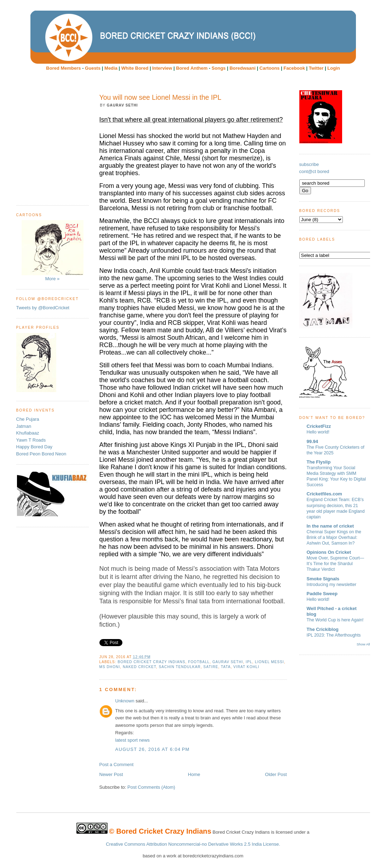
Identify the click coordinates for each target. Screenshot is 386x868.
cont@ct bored (314, 171)
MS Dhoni (110, 667)
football (199, 662)
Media (111, 68)
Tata (226, 667)
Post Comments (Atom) (151, 787)
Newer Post (111, 774)
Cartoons (269, 68)
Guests (93, 68)
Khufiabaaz (28, 433)
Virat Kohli (246, 667)
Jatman (24, 426)
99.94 (313, 441)
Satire (211, 667)
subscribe (309, 164)
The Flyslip (319, 462)
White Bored (135, 68)
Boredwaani (243, 68)
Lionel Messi (270, 662)
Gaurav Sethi (228, 662)
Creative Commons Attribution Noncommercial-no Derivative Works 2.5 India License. (193, 844)
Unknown (125, 701)
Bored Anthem (192, 68)
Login (333, 68)
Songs (219, 68)
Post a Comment (117, 764)
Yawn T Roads (31, 440)
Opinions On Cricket (329, 552)
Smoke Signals (323, 579)
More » (53, 251)
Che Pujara (28, 419)
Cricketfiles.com (324, 494)
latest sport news (133, 740)
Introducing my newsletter (332, 585)
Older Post (276, 774)
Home (194, 774)
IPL (249, 662)
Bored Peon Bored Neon (41, 454)
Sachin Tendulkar (180, 667)
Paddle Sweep (322, 594)
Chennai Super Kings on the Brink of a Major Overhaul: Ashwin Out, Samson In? (334, 538)
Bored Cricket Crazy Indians (152, 662)
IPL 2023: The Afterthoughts (334, 635)
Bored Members (63, 68)
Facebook (294, 68)
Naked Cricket (139, 667)
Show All (363, 644)
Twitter (316, 68)
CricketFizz (319, 426)
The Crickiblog (323, 629)
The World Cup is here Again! (335, 620)
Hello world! (318, 432)
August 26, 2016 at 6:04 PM (152, 749)
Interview (162, 68)
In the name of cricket (330, 526)
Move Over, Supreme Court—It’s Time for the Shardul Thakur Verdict (336, 564)
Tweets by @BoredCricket (43, 308)
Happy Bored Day (34, 447)
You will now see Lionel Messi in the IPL (160, 97)
